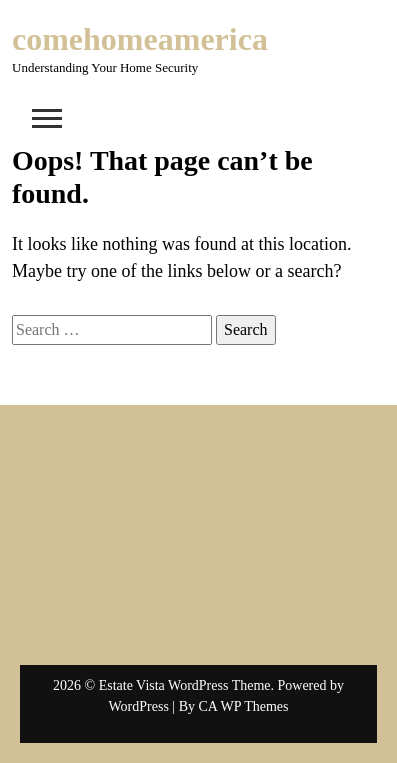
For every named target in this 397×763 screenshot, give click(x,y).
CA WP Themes (244, 706)
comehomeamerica (140, 39)
